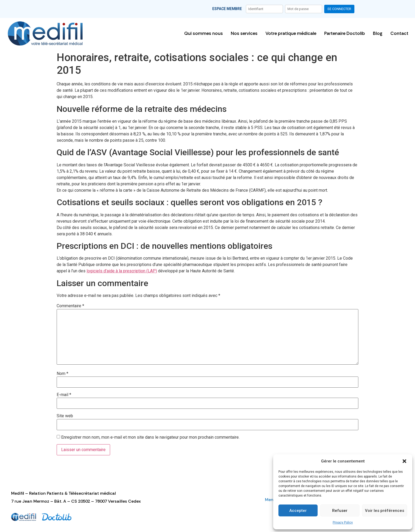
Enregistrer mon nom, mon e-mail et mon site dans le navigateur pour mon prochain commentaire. (150, 437)
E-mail (64, 395)
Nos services (244, 33)
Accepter (298, 511)
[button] (404, 461)
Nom (62, 374)
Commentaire (70, 306)
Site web (65, 416)
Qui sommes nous (204, 33)
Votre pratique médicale (291, 33)
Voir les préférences (385, 511)
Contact (399, 33)
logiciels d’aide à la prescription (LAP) (122, 271)
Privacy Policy (343, 522)
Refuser (340, 511)
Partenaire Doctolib (345, 33)
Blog (378, 33)
